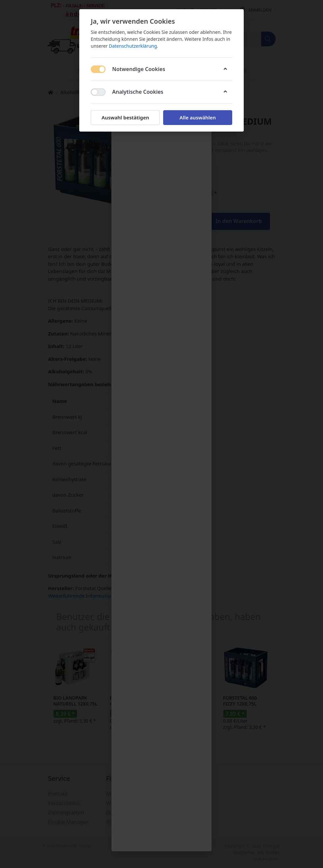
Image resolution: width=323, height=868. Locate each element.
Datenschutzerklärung (133, 46)
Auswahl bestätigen (125, 117)
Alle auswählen (198, 117)
